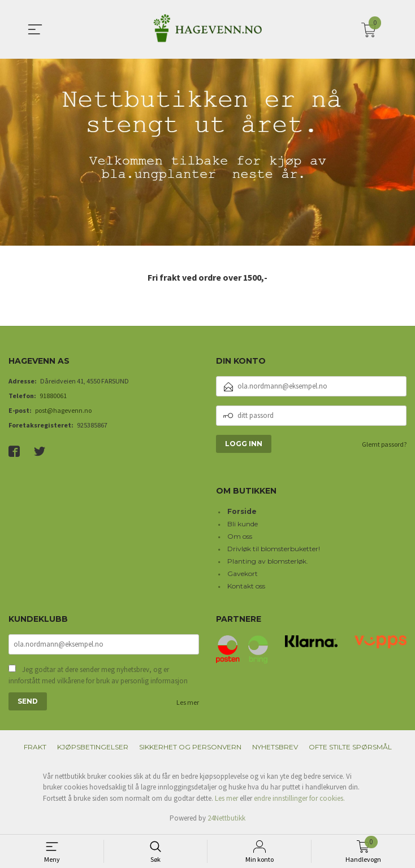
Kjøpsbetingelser (93, 748)
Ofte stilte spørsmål (350, 748)
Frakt (35, 748)
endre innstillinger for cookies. (299, 799)
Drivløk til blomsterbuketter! (274, 549)
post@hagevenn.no (63, 410)
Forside (242, 511)
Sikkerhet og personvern (190, 748)
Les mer (188, 703)
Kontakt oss (246, 586)
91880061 (53, 396)
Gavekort (243, 573)
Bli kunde (243, 524)
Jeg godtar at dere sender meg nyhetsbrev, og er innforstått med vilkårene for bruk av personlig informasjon (98, 676)
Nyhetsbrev (275, 748)
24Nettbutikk (226, 819)
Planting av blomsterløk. (268, 561)
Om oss (240, 536)
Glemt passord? (384, 444)
